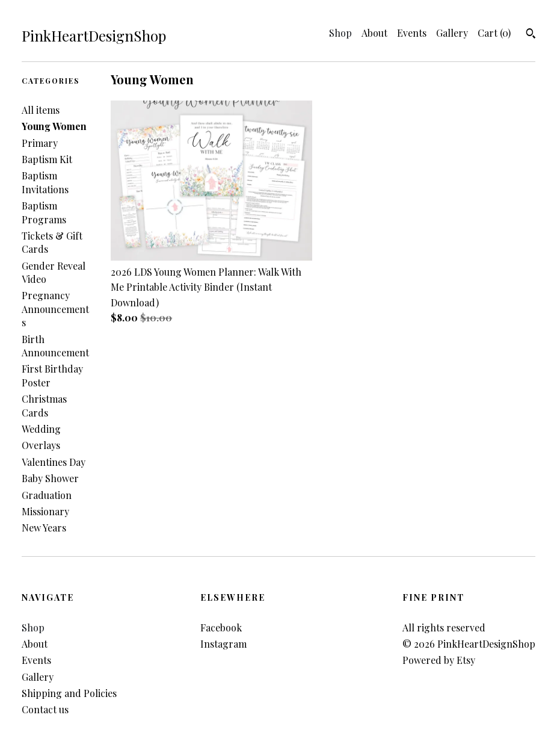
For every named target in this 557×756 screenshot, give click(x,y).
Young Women (54, 126)
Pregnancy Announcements (55, 309)
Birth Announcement (55, 346)
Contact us (45, 709)
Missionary (45, 511)
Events (412, 33)
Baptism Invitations (45, 182)
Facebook (221, 627)
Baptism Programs (44, 212)
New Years (44, 528)
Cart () (494, 33)
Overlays (41, 445)
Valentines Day (54, 462)
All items (41, 110)
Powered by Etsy (439, 660)
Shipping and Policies (69, 693)
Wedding (41, 429)
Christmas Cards (44, 405)
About (374, 33)
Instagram (223, 644)
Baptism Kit (47, 159)
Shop (340, 33)
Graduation (47, 495)
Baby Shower (50, 478)
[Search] (531, 35)
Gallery (452, 33)
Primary (40, 143)
